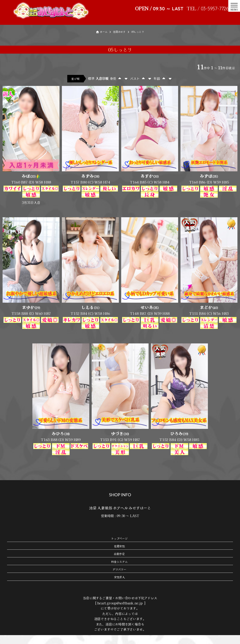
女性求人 (119, 586)
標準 (91, 87)
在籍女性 (119, 555)
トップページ (119, 547)
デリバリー (119, 578)
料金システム (119, 570)
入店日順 (102, 87)
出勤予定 (119, 563)
